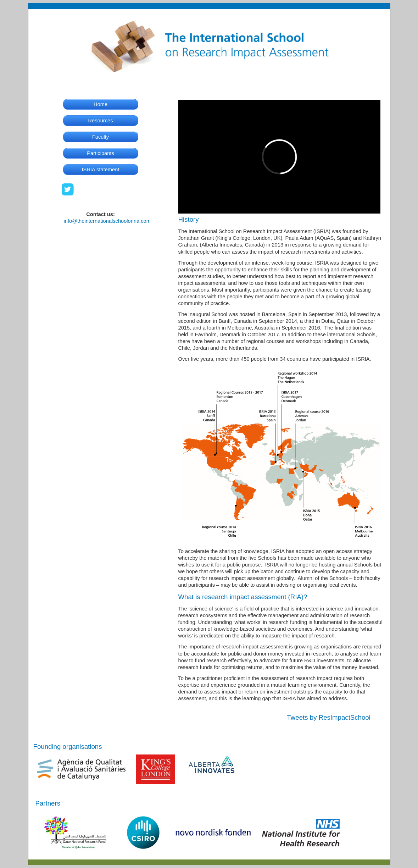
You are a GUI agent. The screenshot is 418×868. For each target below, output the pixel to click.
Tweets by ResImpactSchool (329, 717)
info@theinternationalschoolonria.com (107, 221)
